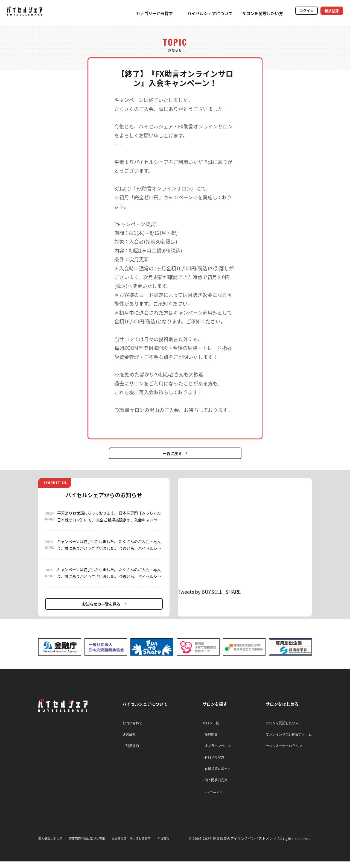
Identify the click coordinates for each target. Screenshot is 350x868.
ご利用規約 (127, 748)
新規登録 (329, 12)
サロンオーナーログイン (284, 748)
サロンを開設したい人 (282, 723)
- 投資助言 (212, 735)
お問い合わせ (129, 723)
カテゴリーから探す (142, 13)
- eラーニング (215, 797)
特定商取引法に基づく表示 (91, 845)
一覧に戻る (172, 453)
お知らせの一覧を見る (101, 604)
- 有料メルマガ (215, 760)
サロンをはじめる (285, 704)
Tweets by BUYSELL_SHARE (209, 592)
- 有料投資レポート (219, 773)
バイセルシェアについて (198, 13)
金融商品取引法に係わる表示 (138, 845)
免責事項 (173, 845)
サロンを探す (219, 704)
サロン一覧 (213, 723)
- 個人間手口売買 (217, 785)
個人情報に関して (51, 845)
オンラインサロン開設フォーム (289, 735)
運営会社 (126, 735)
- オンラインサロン (219, 748)
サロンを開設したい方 (250, 13)
